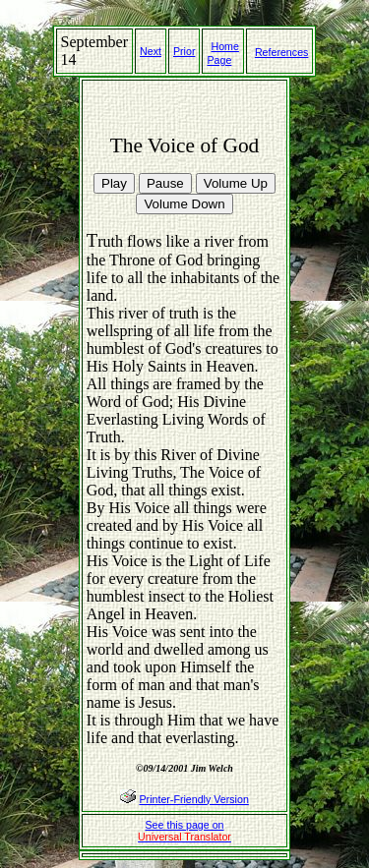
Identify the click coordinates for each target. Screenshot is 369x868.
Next (151, 51)
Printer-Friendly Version (193, 799)
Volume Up (236, 183)
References (282, 52)
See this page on (184, 831)
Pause (165, 183)
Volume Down (184, 204)
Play (114, 183)
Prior (184, 51)
